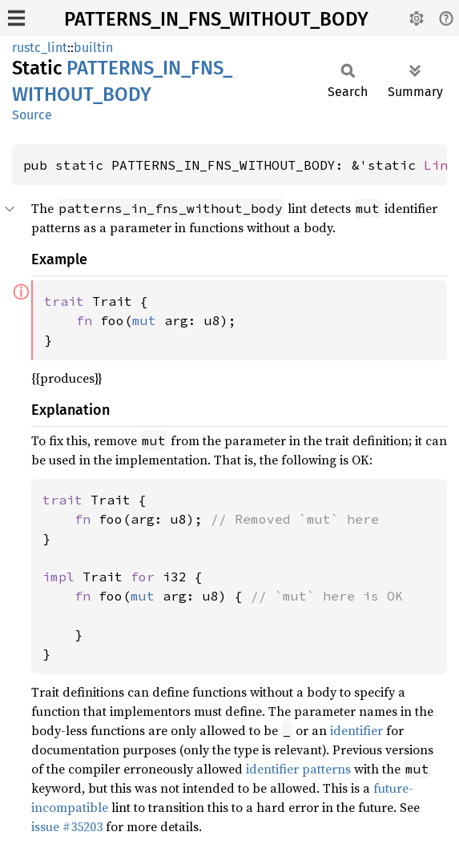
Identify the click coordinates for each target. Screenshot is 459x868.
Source (32, 115)
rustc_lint (40, 48)
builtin (93, 48)
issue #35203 (67, 826)
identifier (356, 730)
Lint (440, 165)
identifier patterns (298, 769)
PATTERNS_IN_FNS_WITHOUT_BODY (216, 19)
